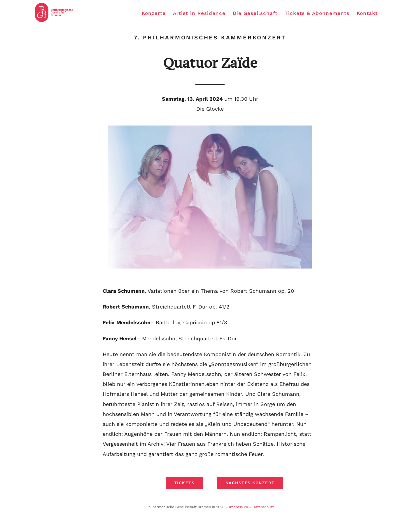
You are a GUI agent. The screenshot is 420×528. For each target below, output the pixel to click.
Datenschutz (263, 507)
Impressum (238, 507)
